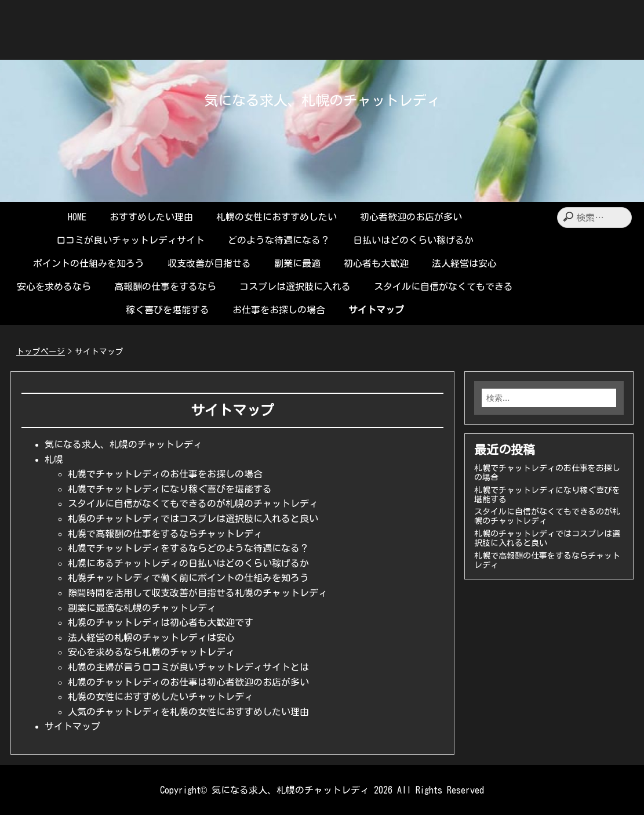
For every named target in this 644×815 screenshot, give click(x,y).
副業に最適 (297, 263)
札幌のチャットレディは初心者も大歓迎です (161, 622)
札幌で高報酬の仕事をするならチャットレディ (165, 534)
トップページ (41, 352)
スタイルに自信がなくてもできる (443, 287)
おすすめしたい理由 (151, 217)
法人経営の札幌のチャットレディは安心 (151, 637)
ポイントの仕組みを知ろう (89, 263)
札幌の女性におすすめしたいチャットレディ (161, 697)
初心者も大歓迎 (376, 263)
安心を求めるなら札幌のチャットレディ (151, 652)
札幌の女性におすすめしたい (276, 217)
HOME (77, 217)
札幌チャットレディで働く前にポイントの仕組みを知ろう (188, 578)
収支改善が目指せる (209, 263)
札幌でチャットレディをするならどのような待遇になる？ (188, 548)
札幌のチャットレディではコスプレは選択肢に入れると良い (193, 519)
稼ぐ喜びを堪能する (168, 310)
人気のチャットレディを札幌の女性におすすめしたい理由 (188, 712)
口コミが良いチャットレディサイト (130, 240)
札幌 (54, 459)
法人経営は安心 (464, 263)
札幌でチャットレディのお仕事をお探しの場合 (165, 474)
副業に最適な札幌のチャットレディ (142, 608)
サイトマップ (376, 310)
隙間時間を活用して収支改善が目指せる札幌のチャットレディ (198, 593)
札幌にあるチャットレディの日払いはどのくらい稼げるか (188, 563)
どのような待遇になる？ (279, 240)
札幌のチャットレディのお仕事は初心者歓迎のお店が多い (188, 682)
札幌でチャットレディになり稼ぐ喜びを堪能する (170, 489)
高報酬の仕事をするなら (165, 287)
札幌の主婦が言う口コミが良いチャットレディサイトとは (188, 667)
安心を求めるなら (54, 287)
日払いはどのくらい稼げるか (413, 240)
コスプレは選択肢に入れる (295, 287)
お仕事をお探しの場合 (279, 310)
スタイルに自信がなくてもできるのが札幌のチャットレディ (193, 504)
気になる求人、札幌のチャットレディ (322, 100)
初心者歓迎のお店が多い (411, 217)
